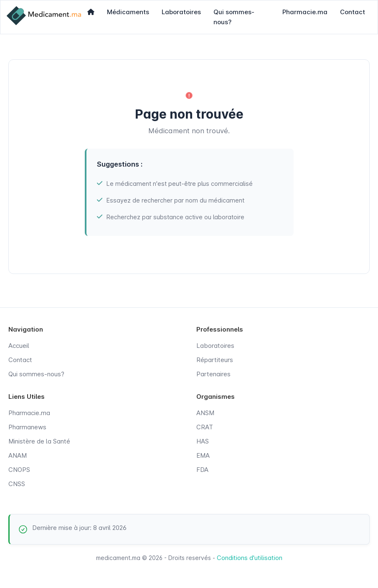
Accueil (19, 346)
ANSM (205, 413)
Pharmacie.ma (305, 12)
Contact (353, 12)
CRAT (205, 427)
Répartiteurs (215, 360)
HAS (203, 441)
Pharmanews (27, 427)
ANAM (18, 455)
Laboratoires (181, 12)
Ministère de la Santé (39, 441)
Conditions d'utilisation (250, 558)
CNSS (17, 484)
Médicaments (128, 12)
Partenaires (213, 374)
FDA (202, 470)
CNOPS (19, 470)
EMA (203, 455)
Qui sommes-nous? (234, 17)
